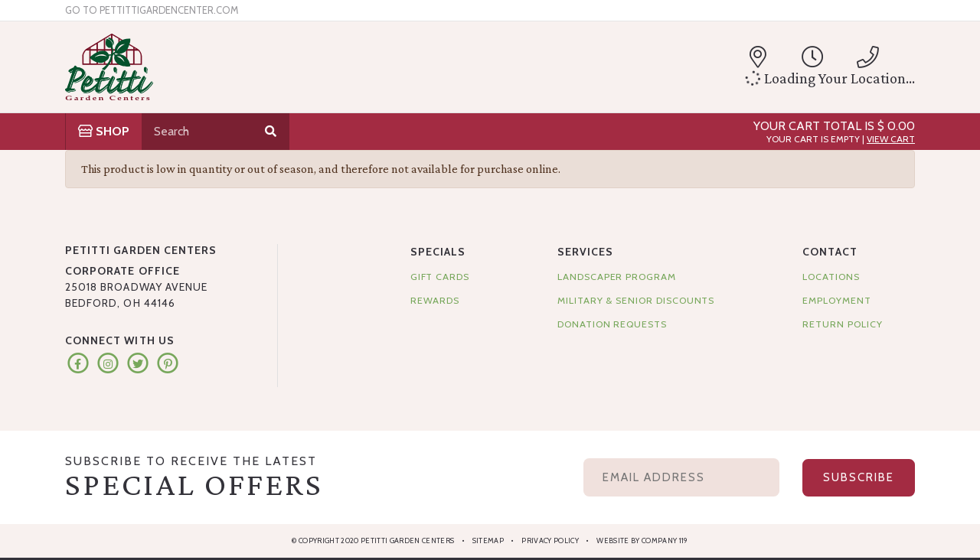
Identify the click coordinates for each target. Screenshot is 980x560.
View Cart (891, 139)
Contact (830, 252)
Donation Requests (612, 324)
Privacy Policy (550, 540)
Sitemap (488, 540)
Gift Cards (440, 277)
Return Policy (842, 324)
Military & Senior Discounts (636, 300)
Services (585, 252)
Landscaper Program (617, 277)
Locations (831, 277)
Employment (836, 300)
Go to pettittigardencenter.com (152, 10)
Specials (438, 252)
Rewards (435, 300)
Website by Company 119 (642, 540)
